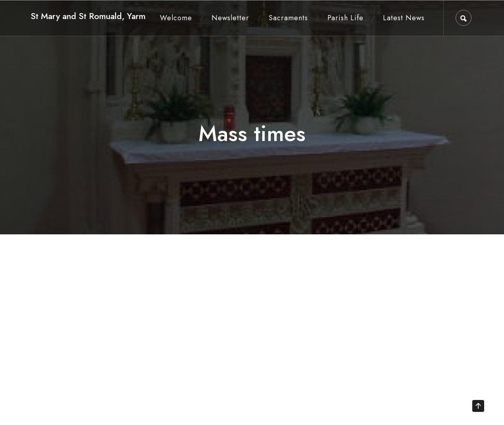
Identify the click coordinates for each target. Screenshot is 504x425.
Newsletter (230, 18)
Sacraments (288, 18)
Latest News (404, 18)
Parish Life (345, 18)
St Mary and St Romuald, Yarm (88, 16)
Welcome (176, 18)
